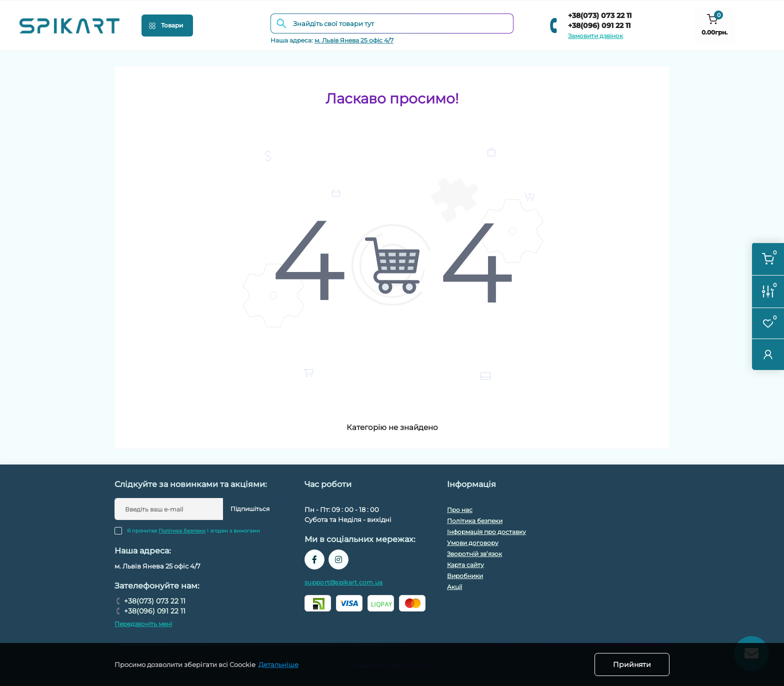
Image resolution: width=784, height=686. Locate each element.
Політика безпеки (182, 531)
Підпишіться (250, 509)
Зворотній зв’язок (474, 554)
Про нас (460, 510)
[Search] (281, 23)
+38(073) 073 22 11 (600, 15)
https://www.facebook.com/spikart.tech (314, 559)
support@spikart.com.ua (344, 582)
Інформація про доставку (486, 532)
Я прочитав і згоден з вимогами (193, 531)
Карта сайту (465, 565)
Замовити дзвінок (595, 36)
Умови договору (473, 543)
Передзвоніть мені (143, 624)
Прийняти (632, 664)
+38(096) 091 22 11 (599, 25)
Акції (454, 587)
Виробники (465, 576)
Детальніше (278, 664)
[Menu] (167, 25)
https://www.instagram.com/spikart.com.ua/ (338, 559)
